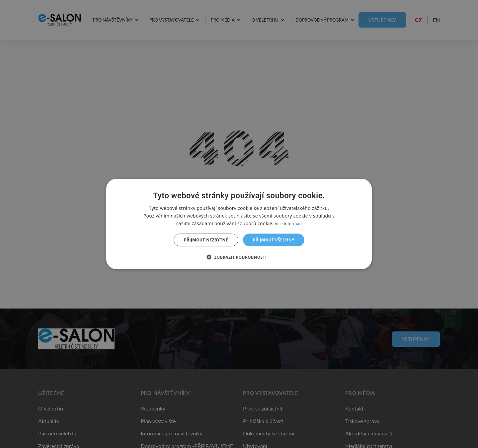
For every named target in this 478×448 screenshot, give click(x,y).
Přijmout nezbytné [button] (206, 240)
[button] (239, 257)
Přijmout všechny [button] (274, 240)
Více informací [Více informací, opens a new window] (289, 223)
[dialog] (239, 224)
